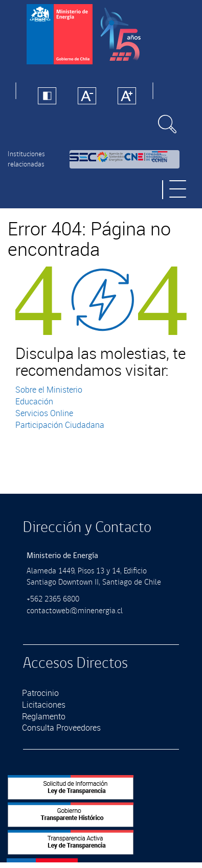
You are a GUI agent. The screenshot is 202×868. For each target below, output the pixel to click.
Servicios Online (44, 413)
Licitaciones (44, 705)
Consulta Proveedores (61, 728)
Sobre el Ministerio (49, 390)
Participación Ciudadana (60, 425)
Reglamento (44, 716)
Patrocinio (40, 693)
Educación (34, 401)
